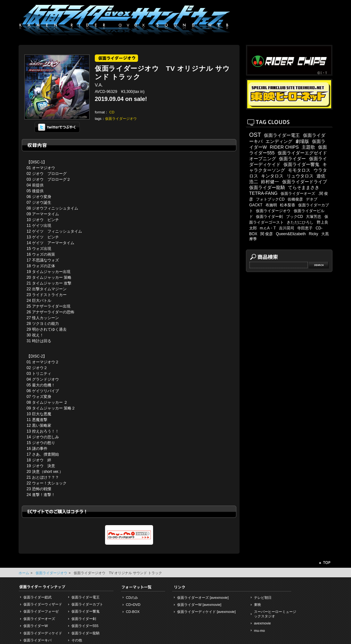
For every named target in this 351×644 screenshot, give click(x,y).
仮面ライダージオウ (121, 119)
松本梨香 (288, 205)
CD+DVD (133, 605)
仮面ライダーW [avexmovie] (199, 605)
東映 (257, 605)
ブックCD (294, 217)
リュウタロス (300, 176)
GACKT (256, 205)
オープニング (263, 159)
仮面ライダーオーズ (298, 194)
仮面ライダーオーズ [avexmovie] (203, 598)
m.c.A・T (268, 228)
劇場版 (302, 141)
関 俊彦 (267, 234)
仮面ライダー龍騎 (267, 187)
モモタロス (299, 170)
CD (112, 112)
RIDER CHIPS (284, 147)
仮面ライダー (292, 159)
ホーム (24, 573)
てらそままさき (304, 187)
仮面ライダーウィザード (43, 604)
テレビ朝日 (263, 598)
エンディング (279, 141)
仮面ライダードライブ (305, 182)
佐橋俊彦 (295, 199)
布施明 (271, 205)
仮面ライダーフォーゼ (41, 611)
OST (255, 135)
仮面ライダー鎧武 (37, 597)
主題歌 (308, 147)
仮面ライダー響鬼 (301, 164)
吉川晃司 (287, 228)
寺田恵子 (305, 228)
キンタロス (272, 176)
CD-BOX (133, 612)
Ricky (313, 234)
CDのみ (132, 598)
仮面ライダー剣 (269, 217)
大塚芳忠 (314, 217)
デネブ (312, 199)
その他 (77, 640)
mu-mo (259, 631)
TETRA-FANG (263, 193)
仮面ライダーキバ (37, 640)
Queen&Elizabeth (291, 234)
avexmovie (262, 623)
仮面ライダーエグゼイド (302, 153)
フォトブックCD (270, 199)
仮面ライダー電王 (282, 135)
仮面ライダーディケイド (43, 633)
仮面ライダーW (36, 626)
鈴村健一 (270, 182)
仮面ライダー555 (85, 626)
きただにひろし (300, 222)
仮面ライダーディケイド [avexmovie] (206, 612)
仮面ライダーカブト (87, 604)
